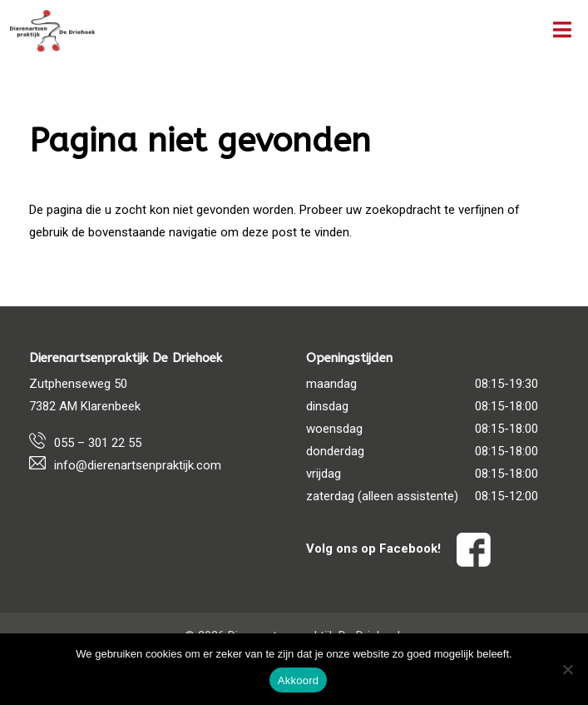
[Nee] (567, 669)
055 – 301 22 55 (98, 443)
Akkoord (298, 680)
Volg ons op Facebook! (398, 549)
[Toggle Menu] (562, 31)
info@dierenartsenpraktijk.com (138, 465)
